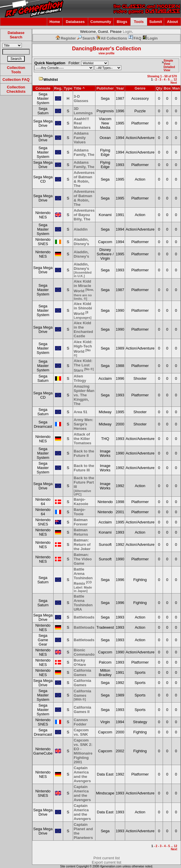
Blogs (122, 22)
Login (127, 32)
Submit (156, 22)
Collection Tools (16, 70)
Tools (139, 22)
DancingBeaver (91, 49)
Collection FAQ (16, 80)
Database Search (16, 35)
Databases (75, 22)
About (173, 22)
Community (101, 22)
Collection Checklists (16, 89)
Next (174, 83)
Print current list (107, 858)
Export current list (107, 862)
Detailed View (169, 69)
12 (175, 80)
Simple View (168, 62)
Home (55, 22)
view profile (107, 53)
